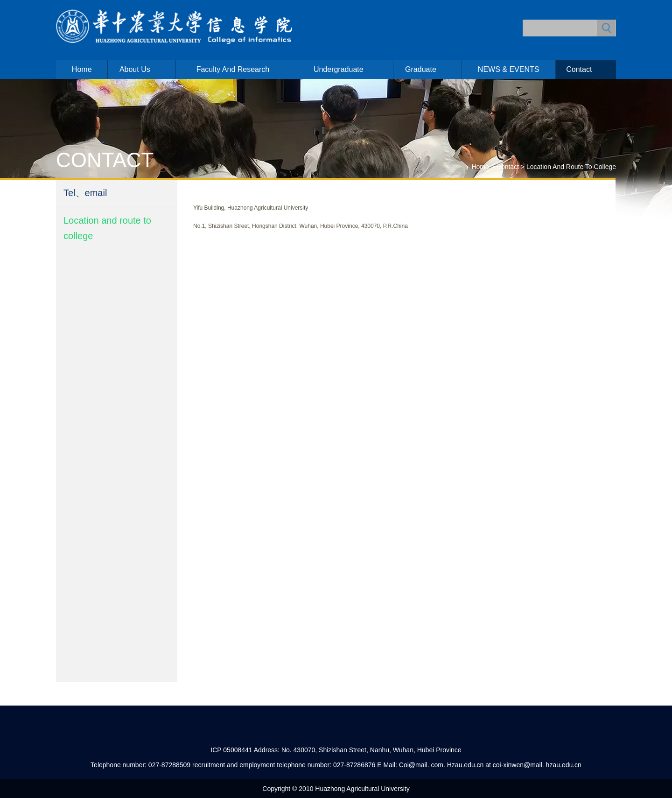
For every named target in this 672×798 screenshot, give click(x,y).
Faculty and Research (233, 69)
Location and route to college (571, 167)
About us (135, 69)
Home (82, 69)
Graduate (421, 69)
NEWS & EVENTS (509, 69)
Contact (579, 69)
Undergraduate (339, 69)
